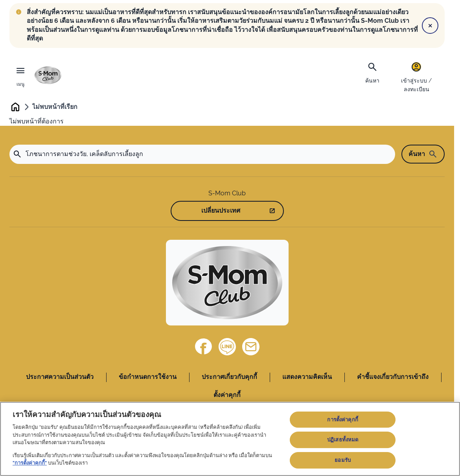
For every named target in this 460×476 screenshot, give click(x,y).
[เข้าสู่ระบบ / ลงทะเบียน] (416, 76)
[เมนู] (20, 75)
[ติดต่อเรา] (251, 347)
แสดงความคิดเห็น (307, 377)
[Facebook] (204, 347)
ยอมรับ (343, 460)
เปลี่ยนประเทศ (221, 211)
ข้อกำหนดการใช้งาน (148, 377)
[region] (230, 439)
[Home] (227, 283)
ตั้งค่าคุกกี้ (227, 395)
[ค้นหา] (372, 72)
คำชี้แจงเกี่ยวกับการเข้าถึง (393, 377)
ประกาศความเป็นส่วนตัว (60, 377)
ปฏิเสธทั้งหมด (343, 440)
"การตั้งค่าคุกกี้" (30, 463)
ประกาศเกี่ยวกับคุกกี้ (229, 377)
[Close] (430, 26)
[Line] (227, 347)
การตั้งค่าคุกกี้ (342, 420)
